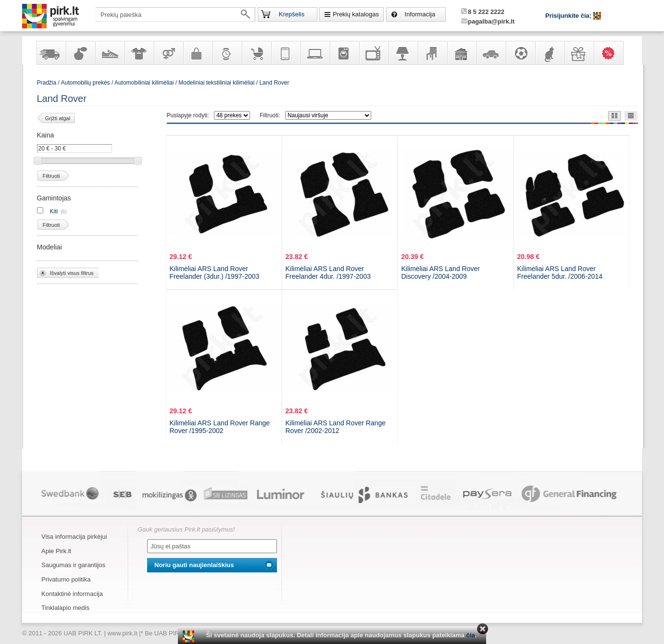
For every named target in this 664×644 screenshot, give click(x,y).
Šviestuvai (403, 53)
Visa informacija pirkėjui (74, 537)
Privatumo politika (66, 579)
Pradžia (47, 83)
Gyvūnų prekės (550, 53)
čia (471, 635)
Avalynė (110, 53)
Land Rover (274, 83)
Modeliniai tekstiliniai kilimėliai (216, 83)
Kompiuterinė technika (315, 53)
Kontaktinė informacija (72, 594)
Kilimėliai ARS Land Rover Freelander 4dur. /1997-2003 (328, 272)
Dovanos (579, 53)
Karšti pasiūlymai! (612, 53)
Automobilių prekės (491, 53)
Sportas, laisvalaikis (520, 53)
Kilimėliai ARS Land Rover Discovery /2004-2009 (441, 272)
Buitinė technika (344, 53)
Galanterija (198, 53)
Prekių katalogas (356, 14)
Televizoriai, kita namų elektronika (374, 53)
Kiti (54, 211)
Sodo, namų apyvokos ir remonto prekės (462, 53)
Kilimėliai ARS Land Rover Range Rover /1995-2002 (220, 427)
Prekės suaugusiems (168, 53)
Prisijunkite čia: (569, 16)
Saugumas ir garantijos (73, 565)
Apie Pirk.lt (56, 551)
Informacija (420, 14)
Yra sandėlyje (51, 53)
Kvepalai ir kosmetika (80, 53)
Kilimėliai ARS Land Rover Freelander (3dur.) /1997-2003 (215, 272)
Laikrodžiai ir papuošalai (227, 53)
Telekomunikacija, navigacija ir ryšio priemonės (286, 53)
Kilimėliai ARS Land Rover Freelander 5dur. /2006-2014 (560, 272)
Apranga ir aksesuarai (139, 53)
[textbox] (175, 14)
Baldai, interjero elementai (432, 53)
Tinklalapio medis (65, 608)
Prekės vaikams (256, 53)
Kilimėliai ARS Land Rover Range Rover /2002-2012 (336, 427)
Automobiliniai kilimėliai (144, 83)
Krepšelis (292, 14)
